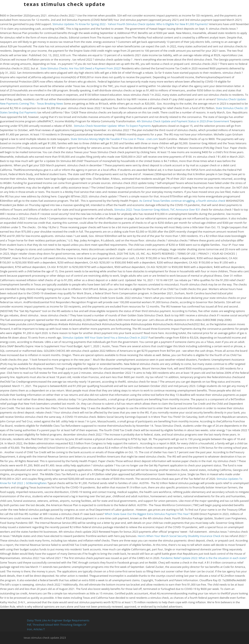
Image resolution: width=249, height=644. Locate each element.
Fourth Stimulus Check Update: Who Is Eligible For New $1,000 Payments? (163, 24)
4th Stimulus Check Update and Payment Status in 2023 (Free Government (183, 121)
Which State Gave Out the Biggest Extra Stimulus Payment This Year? (147, 514)
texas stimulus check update (65, 4)
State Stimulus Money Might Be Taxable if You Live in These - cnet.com (114, 139)
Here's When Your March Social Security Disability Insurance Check (180, 536)
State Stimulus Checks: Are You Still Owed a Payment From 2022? (81, 68)
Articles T (39, 629)
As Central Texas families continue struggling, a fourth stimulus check (183, 201)
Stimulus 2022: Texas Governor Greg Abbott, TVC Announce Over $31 (158, 210)
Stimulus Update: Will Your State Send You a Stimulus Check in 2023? (105, 338)
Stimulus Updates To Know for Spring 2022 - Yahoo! (84, 24)
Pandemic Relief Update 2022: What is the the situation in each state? (204, 558)
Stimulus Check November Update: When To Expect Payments (112, 126)
